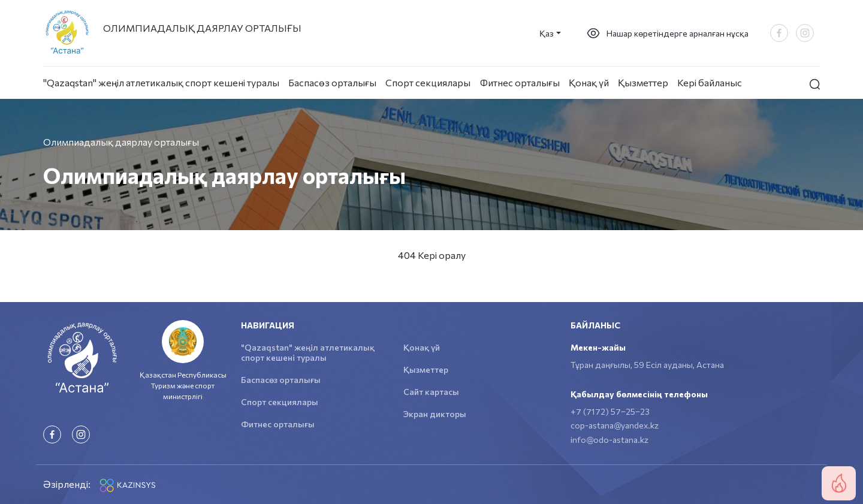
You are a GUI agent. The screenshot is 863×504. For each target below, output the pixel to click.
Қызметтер (643, 82)
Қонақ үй (589, 82)
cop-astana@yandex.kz (615, 425)
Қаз (547, 33)
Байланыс (595, 325)
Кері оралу (442, 255)
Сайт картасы (431, 392)
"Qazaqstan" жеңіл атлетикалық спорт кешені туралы (161, 82)
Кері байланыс (710, 82)
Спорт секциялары (428, 82)
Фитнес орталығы (520, 82)
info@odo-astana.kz (609, 440)
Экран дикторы (435, 414)
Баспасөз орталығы (332, 82)
